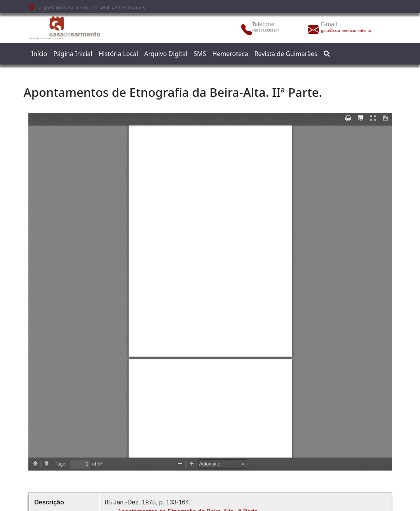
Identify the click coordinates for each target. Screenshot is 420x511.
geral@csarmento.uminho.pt (344, 31)
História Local (118, 54)
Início (39, 54)
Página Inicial (73, 54)
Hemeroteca (230, 54)
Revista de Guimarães (286, 54)
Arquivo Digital (166, 54)
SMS (200, 54)
